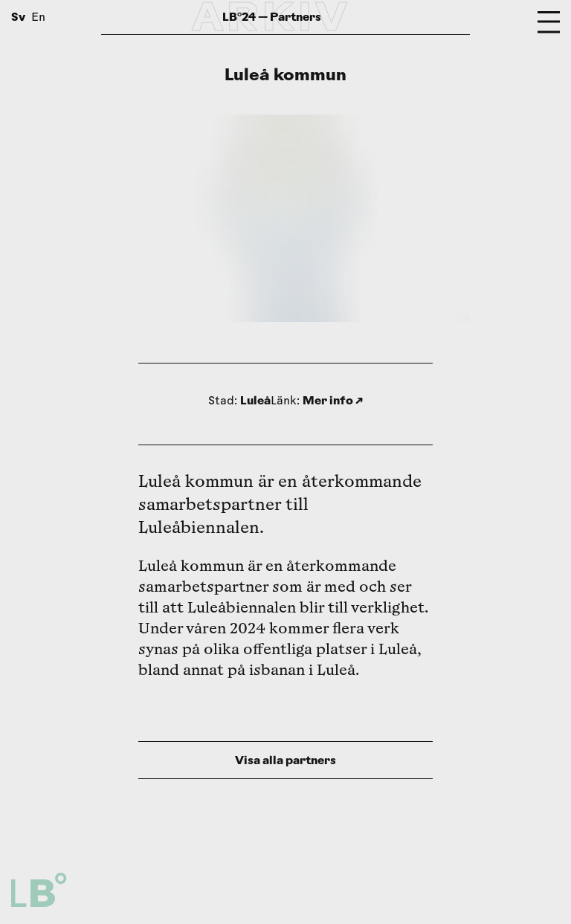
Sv (18, 17)
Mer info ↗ (333, 400)
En (38, 18)
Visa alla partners (285, 760)
